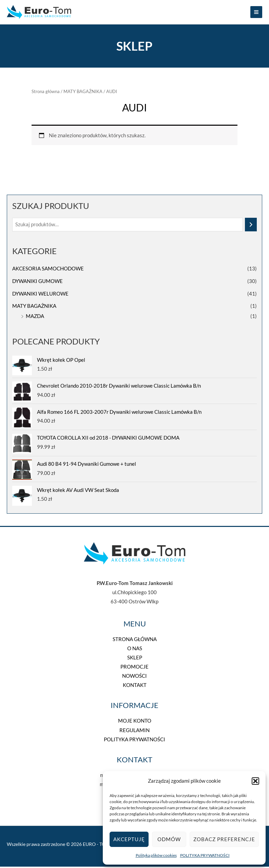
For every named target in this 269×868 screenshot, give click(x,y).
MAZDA (35, 317)
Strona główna (46, 93)
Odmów (169, 839)
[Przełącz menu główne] (256, 13)
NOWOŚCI (134, 678)
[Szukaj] (251, 226)
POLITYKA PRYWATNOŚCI (205, 855)
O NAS (135, 650)
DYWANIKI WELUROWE (40, 295)
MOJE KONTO (135, 722)
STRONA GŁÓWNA (135, 641)
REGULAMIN (134, 732)
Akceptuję (129, 839)
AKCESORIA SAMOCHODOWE (48, 270)
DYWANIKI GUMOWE (37, 282)
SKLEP (135, 659)
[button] (255, 781)
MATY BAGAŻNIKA (34, 308)
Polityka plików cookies (156, 855)
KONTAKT (135, 687)
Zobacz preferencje (224, 839)
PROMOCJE (134, 668)
